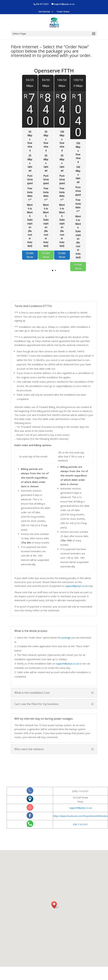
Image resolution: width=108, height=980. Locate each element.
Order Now (26, 259)
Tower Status (63, 12)
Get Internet (44, 12)
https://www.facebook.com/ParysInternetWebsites (80, 816)
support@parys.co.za (76, 586)
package (66, 638)
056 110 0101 (80, 824)
